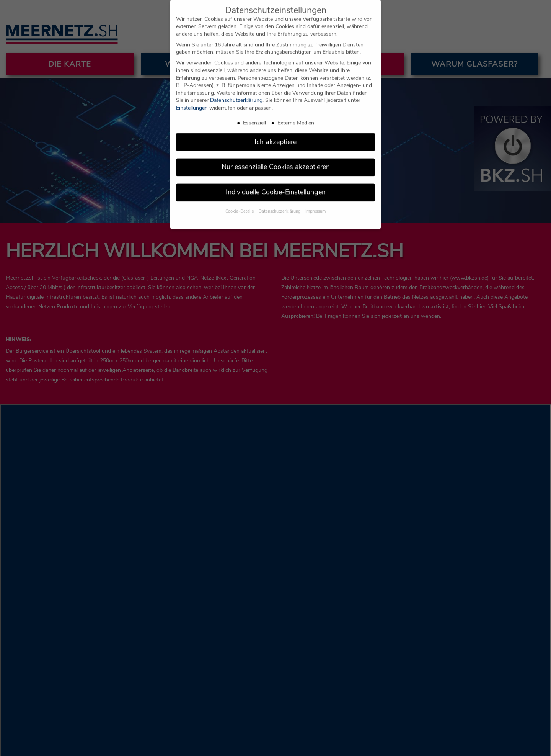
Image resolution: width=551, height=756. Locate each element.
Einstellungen (192, 102)
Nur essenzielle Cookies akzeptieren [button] (276, 162)
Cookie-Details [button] (240, 206)
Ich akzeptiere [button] (275, 136)
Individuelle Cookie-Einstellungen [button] (276, 187)
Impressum (315, 206)
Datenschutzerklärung (236, 95)
